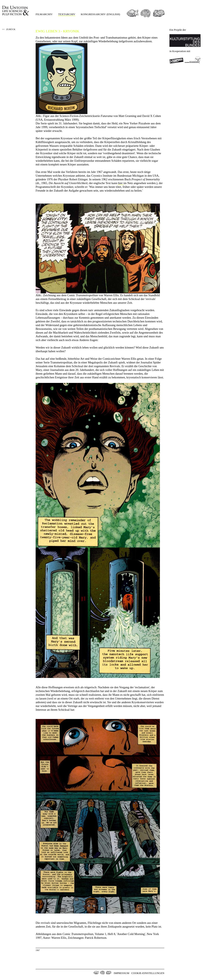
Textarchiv (67, 14)
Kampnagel (176, 60)
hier (121, 183)
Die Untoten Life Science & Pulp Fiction (16, 11)
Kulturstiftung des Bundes (185, 41)
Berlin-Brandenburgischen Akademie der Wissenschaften (193, 60)
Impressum (121, 973)
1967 (38, 950)
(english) (113, 14)
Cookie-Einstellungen (148, 973)
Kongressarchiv (93, 14)
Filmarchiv (44, 14)
